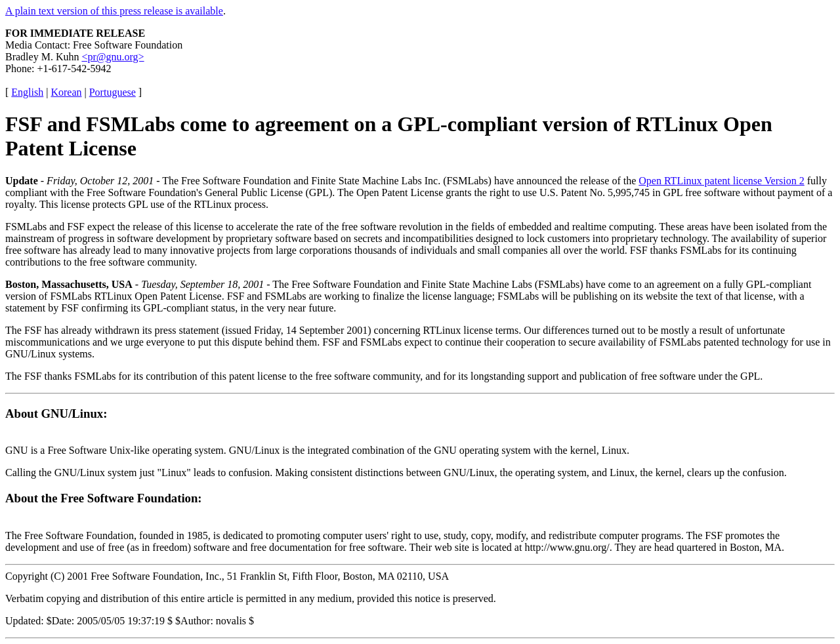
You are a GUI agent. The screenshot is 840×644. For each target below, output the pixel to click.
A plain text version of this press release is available (114, 11)
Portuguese (113, 92)
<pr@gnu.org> (113, 57)
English (27, 92)
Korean (66, 92)
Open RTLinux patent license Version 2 (721, 181)
